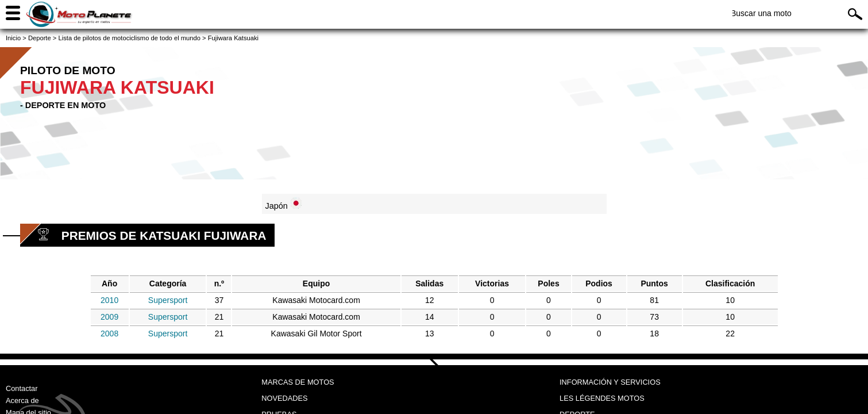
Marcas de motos (298, 382)
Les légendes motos (602, 398)
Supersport (168, 300)
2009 (109, 317)
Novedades (284, 398)
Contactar (22, 388)
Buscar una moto (761, 13)
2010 (109, 300)
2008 (109, 333)
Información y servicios (610, 382)
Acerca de (22, 400)
